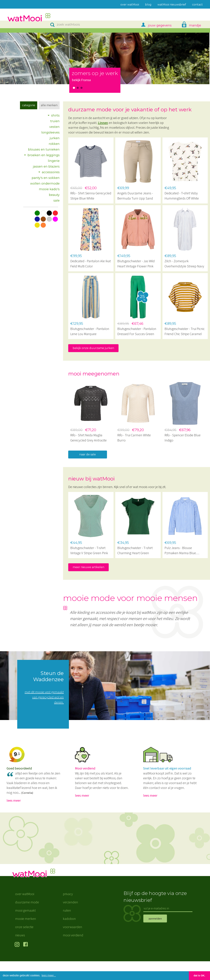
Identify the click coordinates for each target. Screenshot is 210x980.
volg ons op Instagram (18, 964)
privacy (68, 913)
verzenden (70, 921)
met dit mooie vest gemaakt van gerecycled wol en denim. (44, 697)
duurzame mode (27, 921)
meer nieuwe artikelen (88, 567)
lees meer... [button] (49, 975)
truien (55, 121)
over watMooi (25, 913)
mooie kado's (49, 189)
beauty (54, 195)
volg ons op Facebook (26, 964)
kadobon (69, 937)
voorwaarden (73, 946)
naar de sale (88, 454)
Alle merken (49, 105)
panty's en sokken (46, 178)
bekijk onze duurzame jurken (93, 348)
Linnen (103, 123)
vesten (54, 127)
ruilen (67, 929)
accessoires (51, 172)
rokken (54, 144)
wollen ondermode (45, 184)
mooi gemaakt (25, 929)
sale (57, 201)
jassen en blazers (46, 167)
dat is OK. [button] (199, 976)
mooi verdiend (73, 954)
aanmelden (155, 937)
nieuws (20, 954)
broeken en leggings (44, 155)
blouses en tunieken (44, 150)
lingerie (54, 161)
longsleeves (50, 132)
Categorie (29, 105)
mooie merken (26, 937)
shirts (55, 115)
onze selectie (24, 946)
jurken (55, 138)
